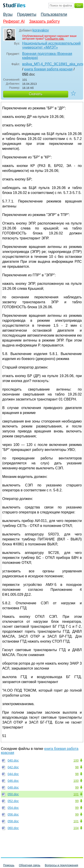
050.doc (13, 794)
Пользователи (54, 14)
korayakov (41, 30)
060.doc (13, 828)
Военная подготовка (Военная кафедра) (47, 56)
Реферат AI (14, 21)
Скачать (36, 94)
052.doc (13, 801)
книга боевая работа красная (48, 69)
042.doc (13, 767)
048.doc (13, 787)
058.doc (13, 821)
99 (77, 787)
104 (76, 828)
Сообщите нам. (55, 39)
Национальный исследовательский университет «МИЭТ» (51, 45)
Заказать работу (44, 21)
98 (77, 767)
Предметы (27, 14)
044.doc (13, 774)
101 (76, 794)
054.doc (13, 808)
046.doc (13, 781)
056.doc (13, 814)
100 (76, 760)
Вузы (8, 14)
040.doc (13, 760)
